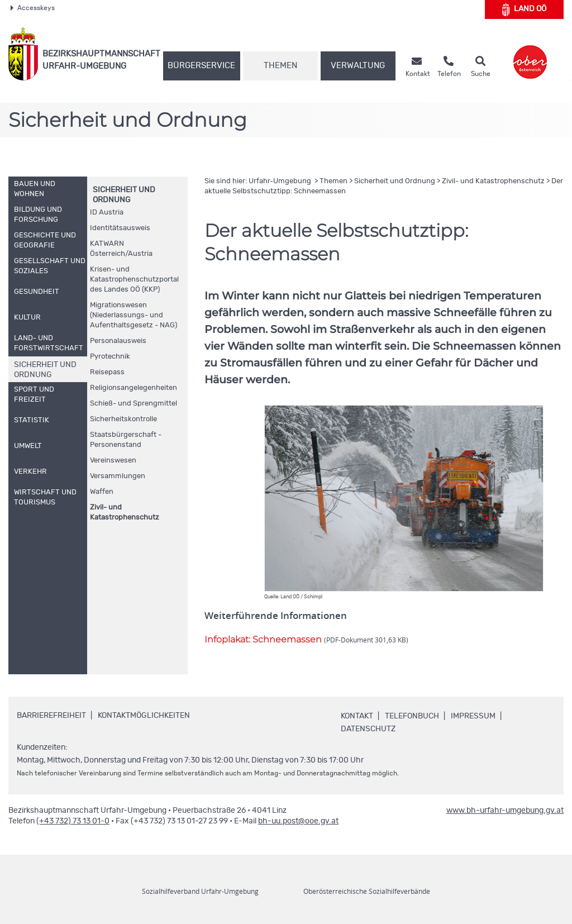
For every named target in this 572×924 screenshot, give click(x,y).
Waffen (102, 492)
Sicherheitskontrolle (123, 419)
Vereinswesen (113, 461)
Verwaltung (358, 66)
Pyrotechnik (110, 357)
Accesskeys (33, 8)
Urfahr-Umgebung (281, 181)
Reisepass (107, 372)
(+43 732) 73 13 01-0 (73, 821)
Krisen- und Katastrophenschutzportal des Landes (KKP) (134, 280)
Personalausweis (118, 341)
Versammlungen (118, 476)
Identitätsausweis (120, 228)
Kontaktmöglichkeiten (144, 716)
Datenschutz (368, 729)
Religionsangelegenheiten (134, 388)
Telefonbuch (412, 716)
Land (524, 9)
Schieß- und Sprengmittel (134, 404)
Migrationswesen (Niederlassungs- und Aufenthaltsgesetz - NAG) (134, 315)
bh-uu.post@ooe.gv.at (298, 821)
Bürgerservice (201, 66)
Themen (280, 66)
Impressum (473, 716)
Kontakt (357, 716)
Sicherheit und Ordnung (395, 181)
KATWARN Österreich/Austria (121, 249)
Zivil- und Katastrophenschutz (125, 513)
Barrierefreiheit (51, 716)
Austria (107, 213)
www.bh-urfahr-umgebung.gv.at (505, 811)
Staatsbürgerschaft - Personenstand (126, 440)
